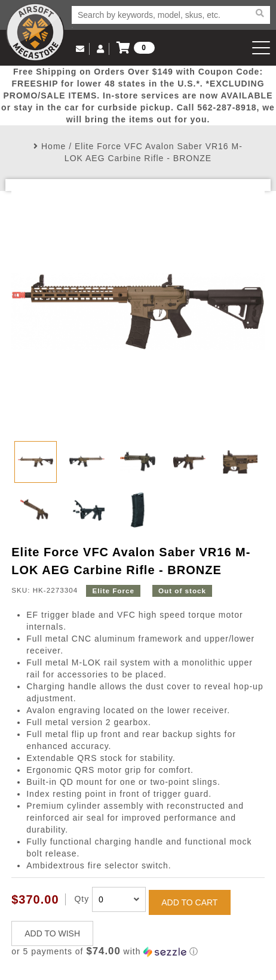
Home (53, 146)
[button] (138, 952)
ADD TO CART (189, 902)
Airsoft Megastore (35, 32)
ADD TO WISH (52, 933)
